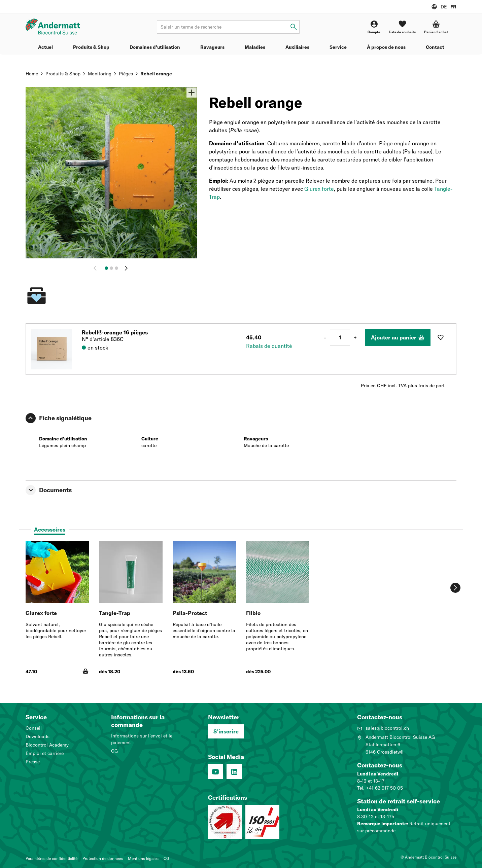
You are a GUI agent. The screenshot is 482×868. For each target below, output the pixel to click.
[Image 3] (116, 268)
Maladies (255, 47)
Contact (435, 47)
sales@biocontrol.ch (383, 728)
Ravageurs (212, 47)
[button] (436, 27)
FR (453, 7)
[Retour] (97, 268)
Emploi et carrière (45, 753)
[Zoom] (192, 93)
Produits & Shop (91, 47)
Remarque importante (382, 824)
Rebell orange (156, 74)
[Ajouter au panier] (398, 337)
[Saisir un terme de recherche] (294, 27)
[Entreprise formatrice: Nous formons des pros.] (225, 822)
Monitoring (100, 74)
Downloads (38, 736)
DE (444, 7)
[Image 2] (111, 268)
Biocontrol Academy (47, 745)
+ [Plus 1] (355, 337)
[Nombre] (340, 337)
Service (338, 47)
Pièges (126, 74)
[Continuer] (126, 268)
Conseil (34, 728)
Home (32, 74)
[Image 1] (106, 268)
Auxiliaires (297, 47)
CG (114, 751)
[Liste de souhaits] (402, 27)
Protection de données (103, 858)
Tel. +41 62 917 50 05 (380, 788)
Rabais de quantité (269, 346)
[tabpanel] (241, 611)
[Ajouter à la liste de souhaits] (441, 337)
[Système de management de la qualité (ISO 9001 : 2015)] (262, 822)
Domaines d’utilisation (155, 47)
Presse (33, 762)
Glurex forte (319, 189)
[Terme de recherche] (228, 27)
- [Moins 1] (325, 337)
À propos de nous (386, 47)
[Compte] (374, 27)
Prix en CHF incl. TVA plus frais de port (403, 386)
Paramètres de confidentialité (51, 858)
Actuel (45, 47)
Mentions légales (143, 858)
